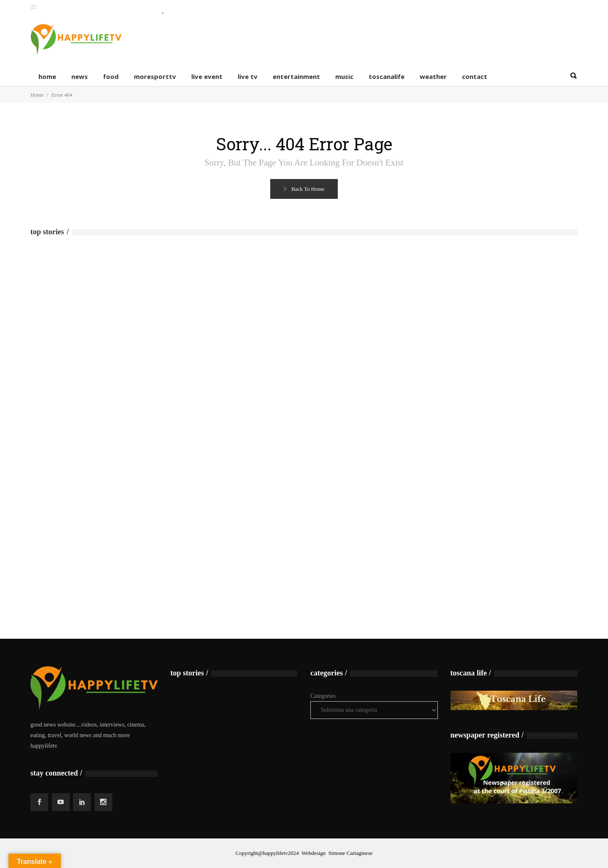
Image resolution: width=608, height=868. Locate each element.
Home (37, 95)
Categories (323, 696)
